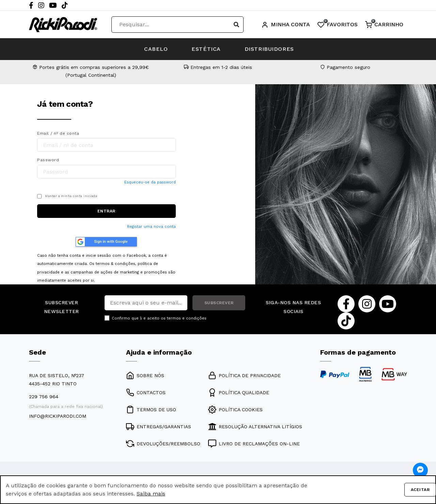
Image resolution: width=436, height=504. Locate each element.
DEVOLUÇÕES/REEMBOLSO (163, 444)
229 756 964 (44, 397)
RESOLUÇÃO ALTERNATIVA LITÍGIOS (255, 427)
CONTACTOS (146, 392)
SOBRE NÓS (145, 375)
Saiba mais (151, 494)
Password (48, 160)
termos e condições (187, 318)
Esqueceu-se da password (150, 182)
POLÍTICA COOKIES (235, 410)
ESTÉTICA (206, 49)
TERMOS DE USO (151, 410)
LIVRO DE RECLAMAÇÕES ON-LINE (254, 444)
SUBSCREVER (219, 303)
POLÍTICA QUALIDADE (239, 392)
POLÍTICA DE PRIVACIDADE (244, 375)
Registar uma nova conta (151, 227)
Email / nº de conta (58, 133)
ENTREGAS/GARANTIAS (159, 427)
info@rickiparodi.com (58, 416)
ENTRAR (106, 211)
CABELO (156, 49)
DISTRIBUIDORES (269, 49)
